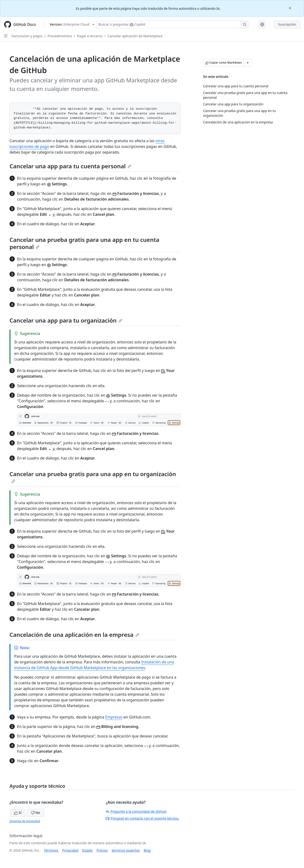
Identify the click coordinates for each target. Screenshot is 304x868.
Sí (18, 813)
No (36, 813)
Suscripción (287, 24)
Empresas (114, 717)
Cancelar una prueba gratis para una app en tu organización (93, 477)
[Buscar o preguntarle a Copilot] (172, 24)
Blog (147, 850)
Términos (51, 850)
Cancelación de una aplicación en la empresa (74, 635)
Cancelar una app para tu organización (66, 320)
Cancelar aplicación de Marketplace (135, 36)
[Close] (290, 8)
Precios (102, 850)
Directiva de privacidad (25, 821)
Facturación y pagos (27, 36)
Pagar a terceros (90, 36)
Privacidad (70, 850)
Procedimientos (60, 36)
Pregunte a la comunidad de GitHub (136, 811)
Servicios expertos (126, 850)
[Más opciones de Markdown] (248, 63)
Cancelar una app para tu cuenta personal (70, 166)
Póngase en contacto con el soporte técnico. (142, 818)
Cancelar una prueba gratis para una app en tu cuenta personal (84, 243)
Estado (87, 850)
